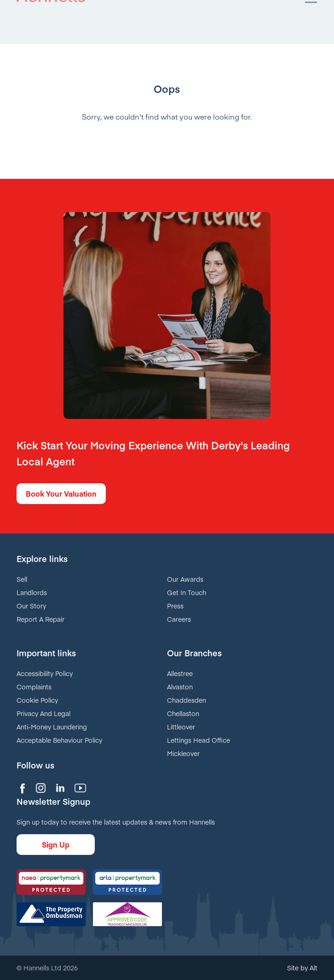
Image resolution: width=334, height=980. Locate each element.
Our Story (31, 606)
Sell (22, 579)
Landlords (32, 592)
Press (175, 606)
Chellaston (183, 713)
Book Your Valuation (61, 493)
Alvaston (180, 687)
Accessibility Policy (45, 673)
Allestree (180, 673)
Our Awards (185, 579)
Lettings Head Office (199, 740)
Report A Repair (40, 619)
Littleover (181, 727)
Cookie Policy (37, 700)
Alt (314, 968)
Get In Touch (187, 592)
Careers (179, 619)
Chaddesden (187, 700)
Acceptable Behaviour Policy (59, 740)
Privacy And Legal (43, 713)
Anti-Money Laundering (52, 727)
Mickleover (183, 753)
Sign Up (56, 844)
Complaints (34, 687)
